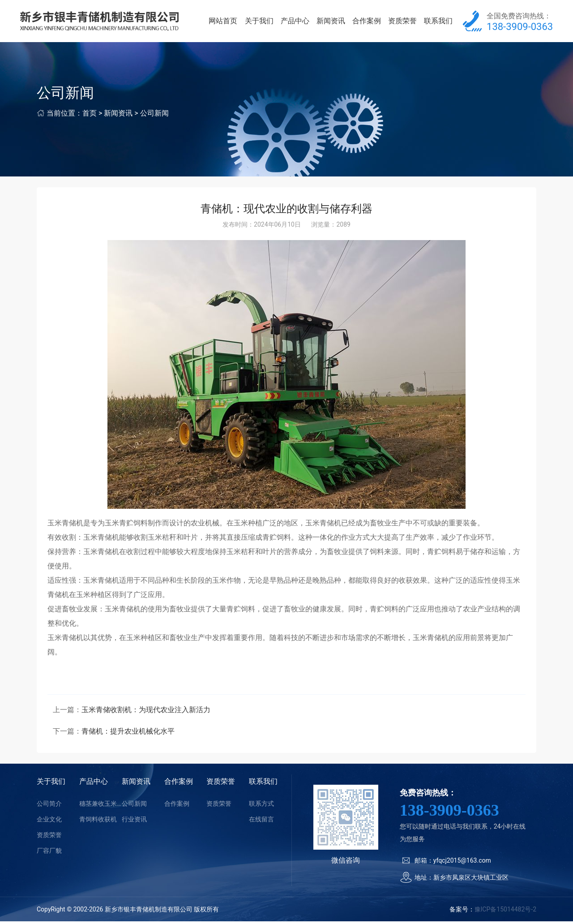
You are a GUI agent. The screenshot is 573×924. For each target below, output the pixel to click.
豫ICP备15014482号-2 (505, 912)
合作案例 (369, 22)
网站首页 (230, 22)
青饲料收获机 (98, 822)
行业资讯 (134, 822)
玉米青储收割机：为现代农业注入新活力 (146, 712)
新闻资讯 (334, 22)
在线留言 (261, 822)
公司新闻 (154, 116)
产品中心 (300, 22)
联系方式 (261, 806)
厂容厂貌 (49, 853)
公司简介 (49, 806)
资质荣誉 (404, 22)
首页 (90, 116)
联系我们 (439, 22)
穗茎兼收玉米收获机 (100, 806)
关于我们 (265, 22)
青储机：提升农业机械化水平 (128, 734)
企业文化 (49, 822)
